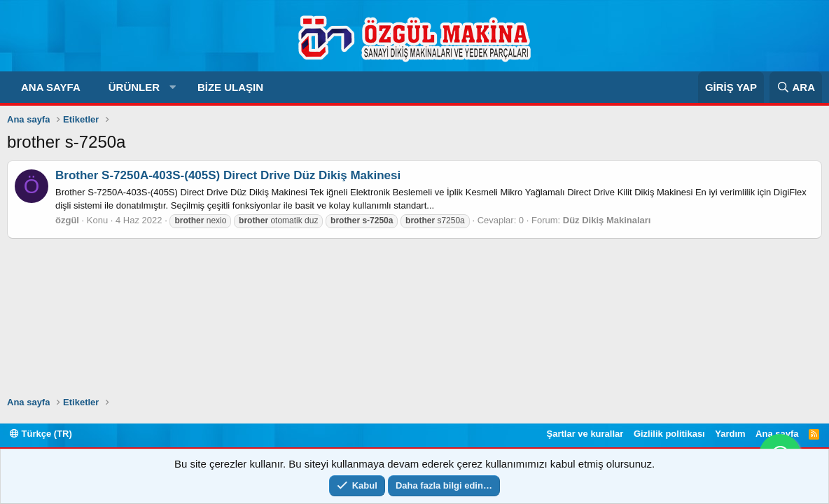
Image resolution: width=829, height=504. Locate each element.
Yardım (730, 434)
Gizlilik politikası (669, 434)
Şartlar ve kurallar (585, 434)
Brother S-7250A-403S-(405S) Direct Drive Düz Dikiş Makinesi (228, 175)
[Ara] (796, 87)
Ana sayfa (51, 87)
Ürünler (134, 87)
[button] (173, 87)
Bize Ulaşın (230, 87)
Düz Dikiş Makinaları (607, 220)
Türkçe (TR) (41, 434)
